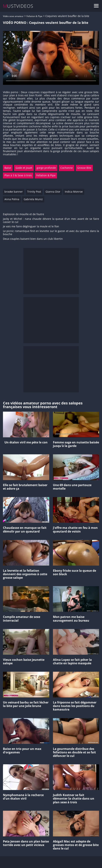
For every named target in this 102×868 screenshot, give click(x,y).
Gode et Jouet (24, 168)
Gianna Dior (53, 192)
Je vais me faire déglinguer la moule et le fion (31, 227)
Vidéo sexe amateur (13, 16)
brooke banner (14, 192)
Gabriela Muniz (33, 199)
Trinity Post (34, 192)
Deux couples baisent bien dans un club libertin (33, 239)
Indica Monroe (74, 192)
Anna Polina (12, 199)
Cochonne (67, 168)
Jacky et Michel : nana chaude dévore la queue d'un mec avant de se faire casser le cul (51, 221)
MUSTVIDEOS (18, 6)
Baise (8, 168)
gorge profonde (46, 168)
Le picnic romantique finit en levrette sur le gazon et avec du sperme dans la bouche (51, 233)
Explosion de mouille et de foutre (24, 214)
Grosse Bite (84, 168)
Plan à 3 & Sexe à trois (18, 175)
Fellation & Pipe (34, 16)
